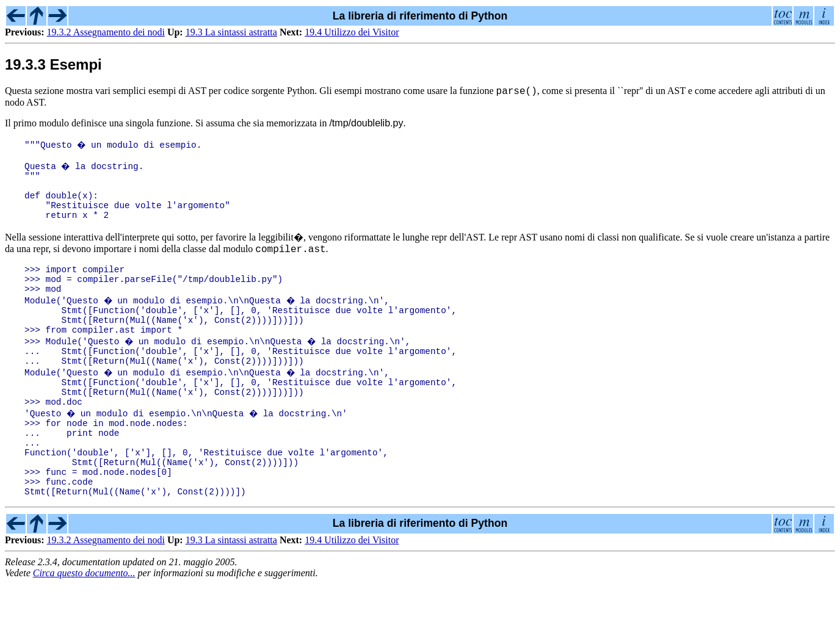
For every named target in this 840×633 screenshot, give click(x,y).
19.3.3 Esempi (53, 64)
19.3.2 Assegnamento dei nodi (106, 32)
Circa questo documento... (84, 622)
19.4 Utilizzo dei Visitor (352, 32)
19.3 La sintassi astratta (231, 32)
